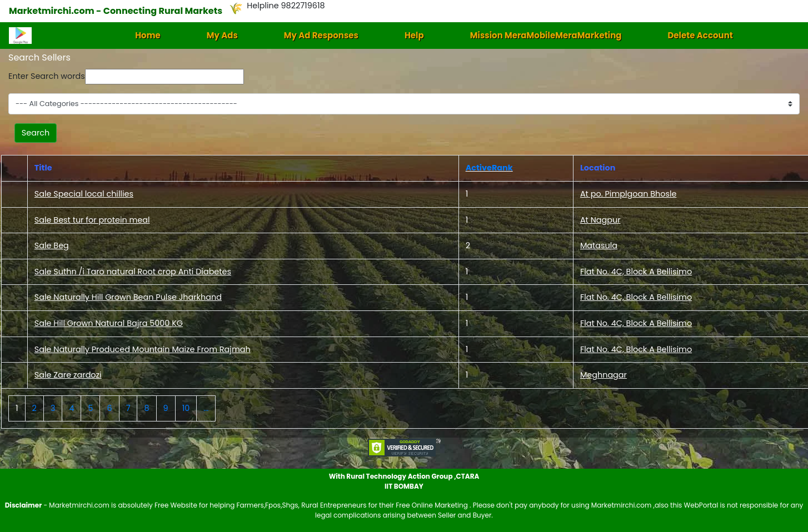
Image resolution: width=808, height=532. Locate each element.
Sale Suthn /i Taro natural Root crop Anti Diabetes (133, 272)
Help (414, 35)
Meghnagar (603, 375)
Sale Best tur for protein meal (92, 220)
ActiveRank (489, 168)
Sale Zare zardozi (68, 375)
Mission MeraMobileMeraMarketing (546, 35)
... (206, 408)
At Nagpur (600, 220)
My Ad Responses (321, 35)
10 (186, 408)
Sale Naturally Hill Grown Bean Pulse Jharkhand (128, 297)
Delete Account (700, 35)
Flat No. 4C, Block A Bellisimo (636, 272)
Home (148, 35)
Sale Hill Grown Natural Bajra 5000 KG (109, 323)
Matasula (599, 245)
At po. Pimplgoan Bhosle (628, 194)
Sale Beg (52, 245)
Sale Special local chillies (84, 194)
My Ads (222, 35)
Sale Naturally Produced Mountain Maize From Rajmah (143, 349)
